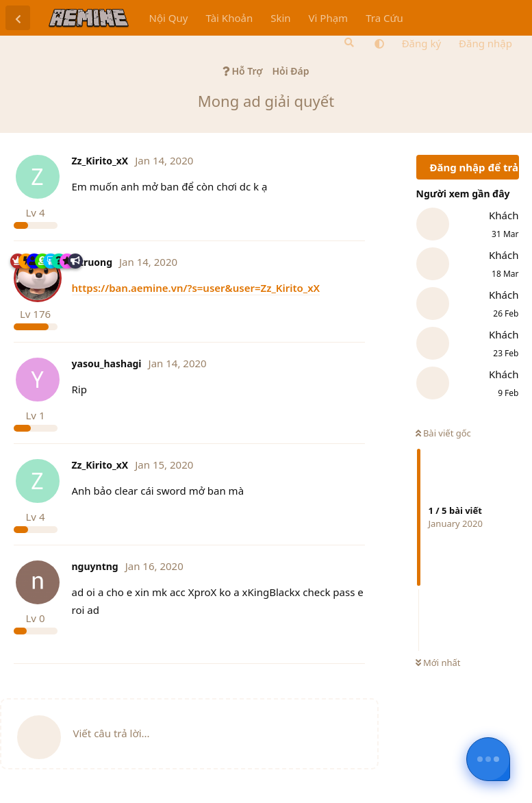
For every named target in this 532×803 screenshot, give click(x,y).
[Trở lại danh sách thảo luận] (18, 18)
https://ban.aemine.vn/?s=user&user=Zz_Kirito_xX (196, 288)
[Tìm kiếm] (348, 42)
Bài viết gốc (443, 433)
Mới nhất (438, 663)
